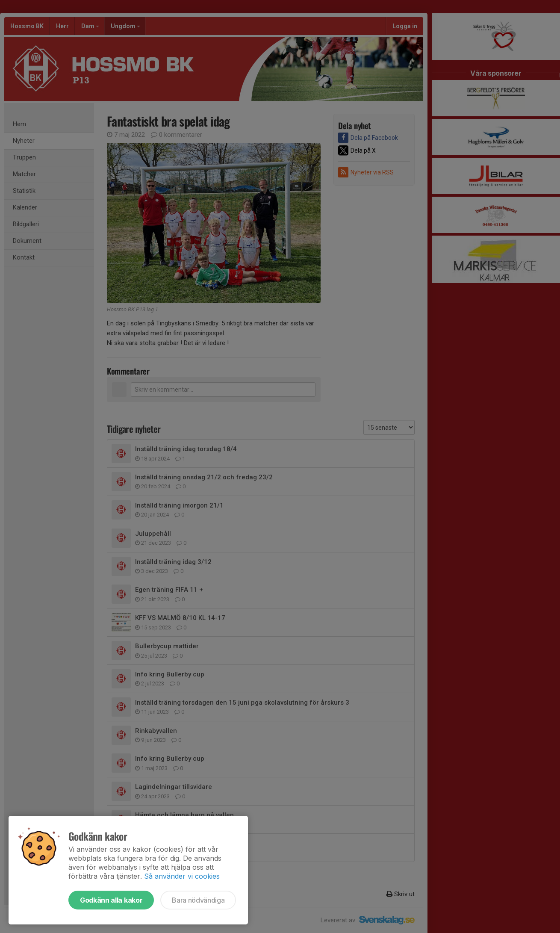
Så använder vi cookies (182, 876)
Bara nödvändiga (198, 900)
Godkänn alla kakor (111, 900)
